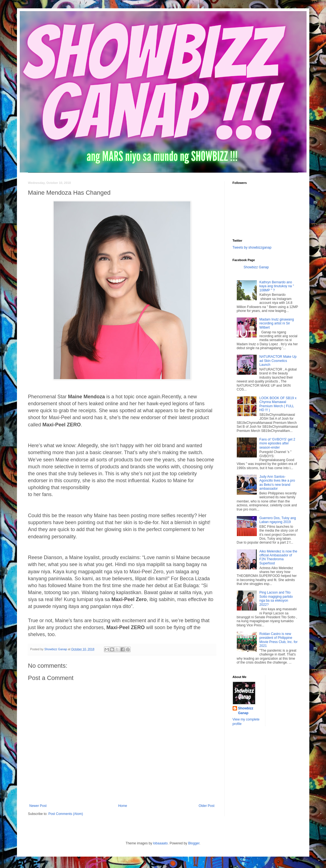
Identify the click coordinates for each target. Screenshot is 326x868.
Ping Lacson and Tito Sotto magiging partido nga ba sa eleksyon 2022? (276, 598)
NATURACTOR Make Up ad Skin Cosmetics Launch (278, 361)
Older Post (207, 806)
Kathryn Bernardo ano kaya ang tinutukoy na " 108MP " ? (277, 286)
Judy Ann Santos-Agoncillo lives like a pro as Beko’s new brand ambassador (277, 483)
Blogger (194, 843)
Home (123, 806)
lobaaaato (160, 843)
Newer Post (38, 806)
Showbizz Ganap (256, 267)
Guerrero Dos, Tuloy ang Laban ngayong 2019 (278, 520)
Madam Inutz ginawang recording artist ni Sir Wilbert (277, 323)
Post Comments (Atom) (66, 814)
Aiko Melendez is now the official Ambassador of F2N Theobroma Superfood (278, 557)
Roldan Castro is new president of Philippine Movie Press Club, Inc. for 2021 (278, 640)
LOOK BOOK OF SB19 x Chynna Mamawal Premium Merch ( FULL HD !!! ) (278, 404)
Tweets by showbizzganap (252, 247)
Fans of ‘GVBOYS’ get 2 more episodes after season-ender (277, 443)
